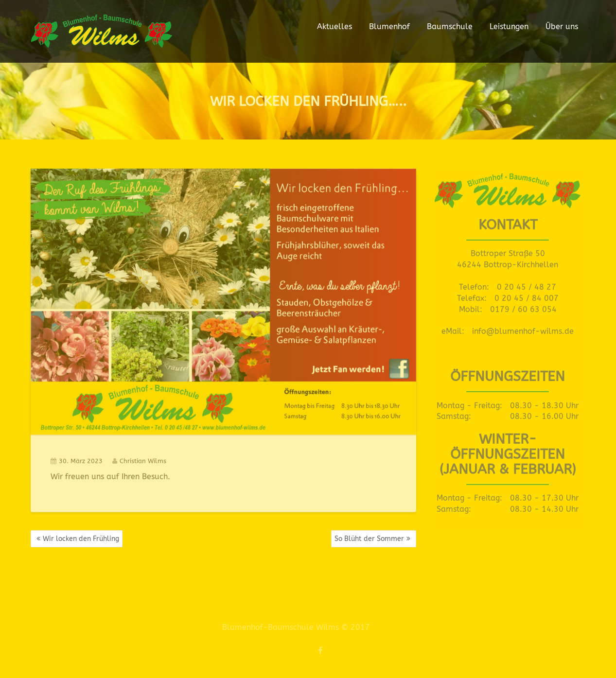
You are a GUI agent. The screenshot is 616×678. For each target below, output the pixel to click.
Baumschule (450, 26)
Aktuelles (334, 26)
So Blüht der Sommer (369, 539)
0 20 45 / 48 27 (527, 284)
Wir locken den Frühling (81, 539)
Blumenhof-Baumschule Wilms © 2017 (292, 627)
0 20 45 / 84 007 (527, 295)
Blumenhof (389, 26)
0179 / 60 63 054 (523, 306)
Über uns (562, 26)
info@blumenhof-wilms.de (523, 328)
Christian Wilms (139, 458)
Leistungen (509, 26)
